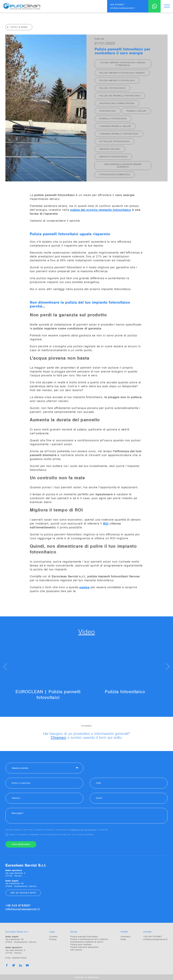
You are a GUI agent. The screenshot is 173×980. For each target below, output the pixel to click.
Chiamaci (58, 737)
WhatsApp (155, 6)
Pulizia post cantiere (81, 944)
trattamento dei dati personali (83, 830)
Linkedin (20, 965)
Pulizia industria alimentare (84, 947)
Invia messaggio (21, 844)
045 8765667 (117, 5)
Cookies (53, 936)
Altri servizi (76, 950)
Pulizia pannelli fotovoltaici (84, 936)
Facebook (7, 965)
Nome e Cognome (21, 783)
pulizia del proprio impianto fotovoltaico (101, 210)
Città (98, 783)
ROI (106, 524)
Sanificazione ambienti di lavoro (87, 942)
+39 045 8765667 (18, 905)
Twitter (14, 965)
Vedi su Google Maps (23, 893)
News (123, 939)
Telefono (16, 798)
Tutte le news (19, 27)
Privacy (53, 939)
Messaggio (17, 813)
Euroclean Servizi (22, 6)
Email (99, 798)
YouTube (27, 965)
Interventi (125, 936)
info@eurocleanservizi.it (122, 8)
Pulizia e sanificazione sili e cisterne (89, 939)
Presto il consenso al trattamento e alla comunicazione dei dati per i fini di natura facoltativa (51, 834)
